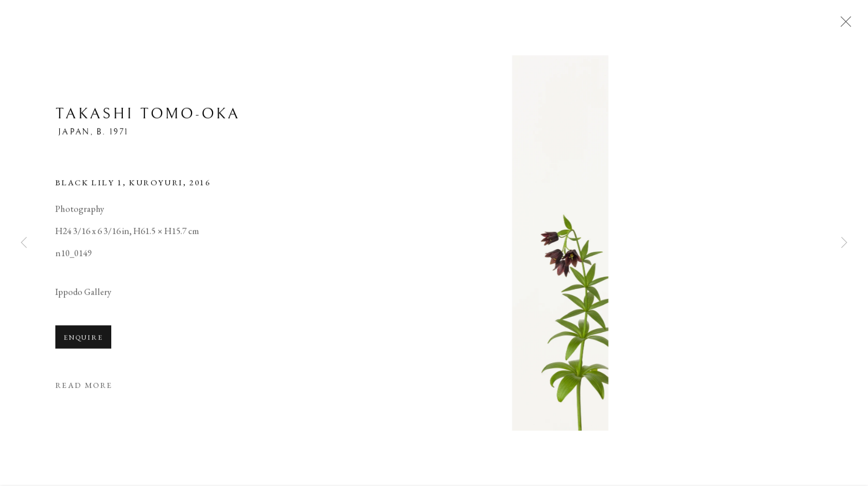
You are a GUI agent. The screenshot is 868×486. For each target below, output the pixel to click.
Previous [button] (24, 243)
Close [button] (843, 25)
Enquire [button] (83, 338)
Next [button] (844, 243)
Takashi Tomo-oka (148, 116)
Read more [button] (84, 386)
